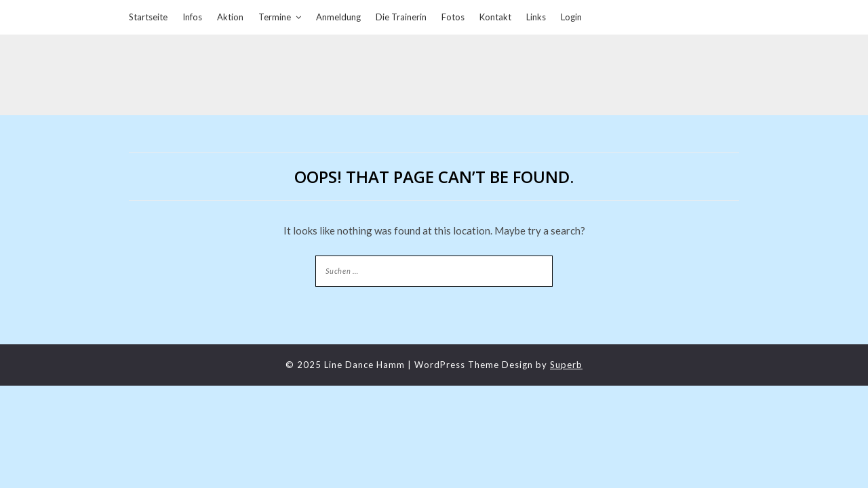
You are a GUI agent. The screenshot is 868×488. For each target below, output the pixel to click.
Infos (192, 17)
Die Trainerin (401, 17)
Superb (566, 365)
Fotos (453, 17)
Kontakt (495, 17)
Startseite (148, 17)
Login (571, 17)
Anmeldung (338, 17)
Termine (275, 17)
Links (536, 17)
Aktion (230, 17)
